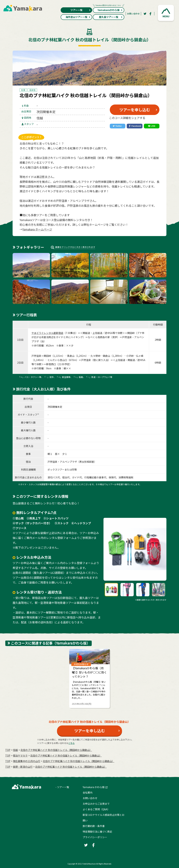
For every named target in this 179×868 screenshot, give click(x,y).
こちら (71, 743)
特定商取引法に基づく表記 (97, 832)
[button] (166, 13)
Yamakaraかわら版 (109, 10)
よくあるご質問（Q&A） (96, 809)
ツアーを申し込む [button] (135, 110)
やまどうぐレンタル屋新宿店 (47, 333)
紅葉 (23, 90)
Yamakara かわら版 (94, 787)
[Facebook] (151, 14)
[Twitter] (145, 14)
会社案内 (88, 792)
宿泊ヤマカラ (20, 755)
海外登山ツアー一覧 (78, 17)
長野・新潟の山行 (23, 767)
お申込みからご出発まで (96, 804)
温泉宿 (32, 90)
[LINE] (152, 126)
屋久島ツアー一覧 (111, 17)
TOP (8, 750)
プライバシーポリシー (95, 837)
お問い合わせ (133, 14)
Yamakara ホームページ (37, 229)
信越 (15, 750)
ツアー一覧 (81, 10)
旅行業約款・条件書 (94, 826)
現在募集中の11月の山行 (27, 761)
